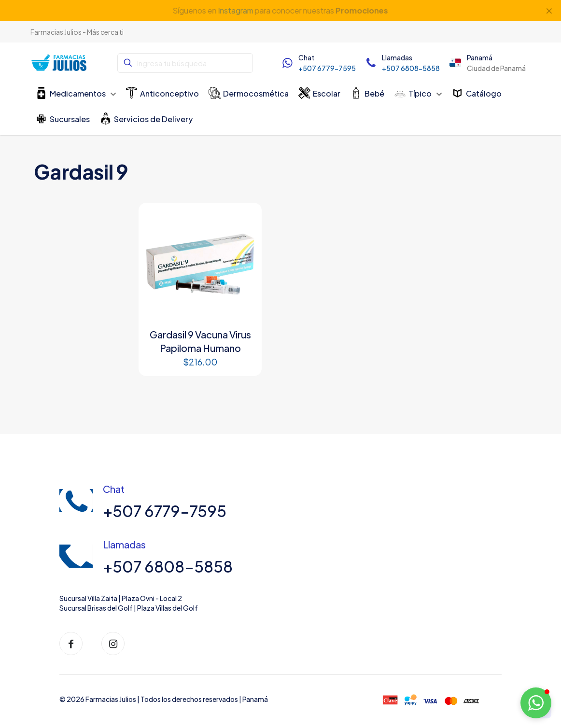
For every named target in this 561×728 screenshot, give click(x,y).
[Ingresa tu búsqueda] (185, 63)
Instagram (236, 10)
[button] (536, 703)
